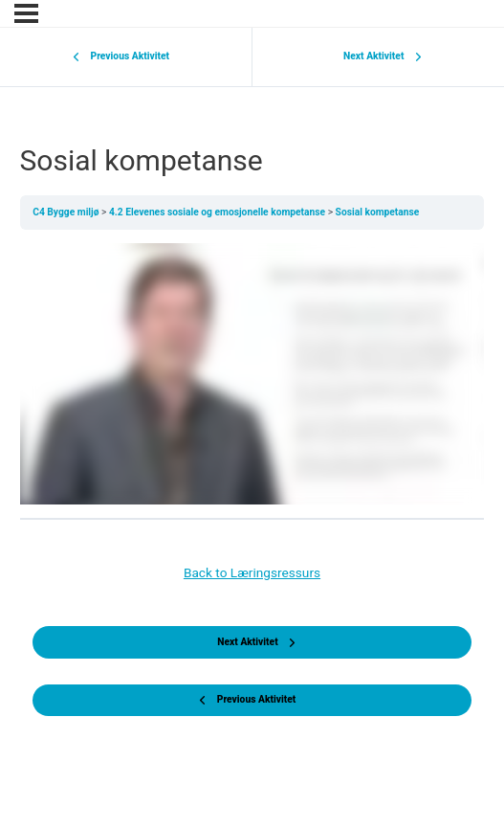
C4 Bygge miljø (67, 212)
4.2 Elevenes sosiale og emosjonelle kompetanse (219, 212)
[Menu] (26, 13)
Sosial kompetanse (378, 212)
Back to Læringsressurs (252, 572)
